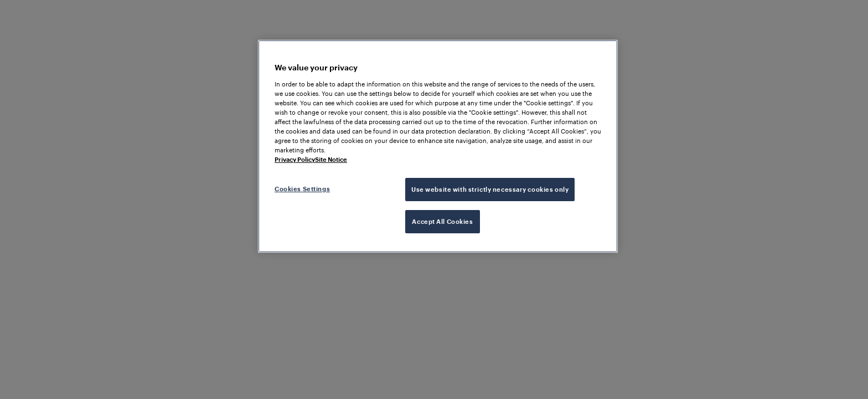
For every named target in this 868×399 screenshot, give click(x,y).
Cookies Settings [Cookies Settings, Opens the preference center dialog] (302, 189)
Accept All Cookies (442, 221)
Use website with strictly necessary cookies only (490, 189)
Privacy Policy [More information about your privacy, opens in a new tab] (295, 159)
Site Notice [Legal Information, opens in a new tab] (331, 159)
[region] (438, 146)
